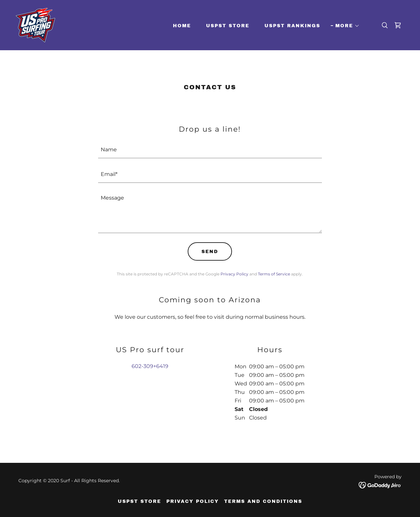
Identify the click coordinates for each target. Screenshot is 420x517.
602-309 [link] (142, 366)
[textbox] (210, 150)
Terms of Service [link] (274, 274)
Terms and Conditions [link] (263, 501)
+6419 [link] (161, 366)
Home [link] (182, 26)
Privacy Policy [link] (234, 274)
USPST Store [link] (228, 26)
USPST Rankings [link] (292, 26)
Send (210, 252)
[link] (35, 25)
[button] (345, 26)
